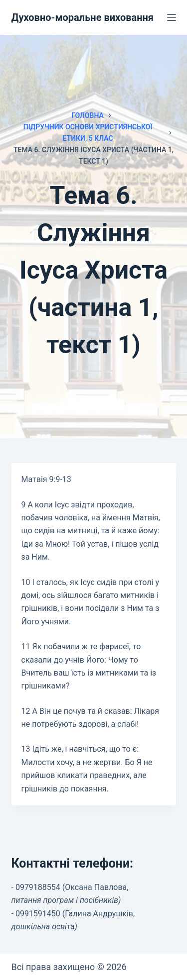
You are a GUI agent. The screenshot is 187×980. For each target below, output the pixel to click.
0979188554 (38, 887)
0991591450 (38, 914)
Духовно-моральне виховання (83, 17)
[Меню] (172, 17)
